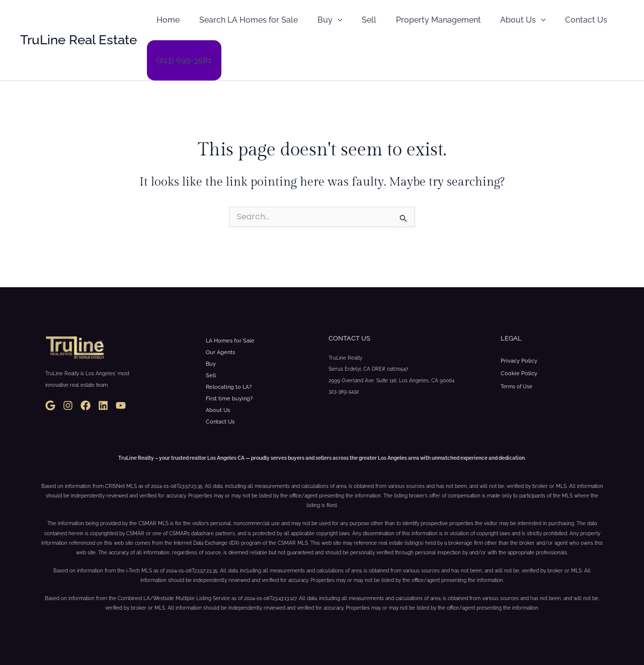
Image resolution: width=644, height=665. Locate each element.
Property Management (423, 20)
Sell (357, 20)
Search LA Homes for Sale (244, 20)
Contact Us (565, 20)
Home (167, 20)
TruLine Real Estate (78, 40)
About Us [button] (505, 20)
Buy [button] (321, 20)
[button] (329, 20)
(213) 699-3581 (182, 60)
